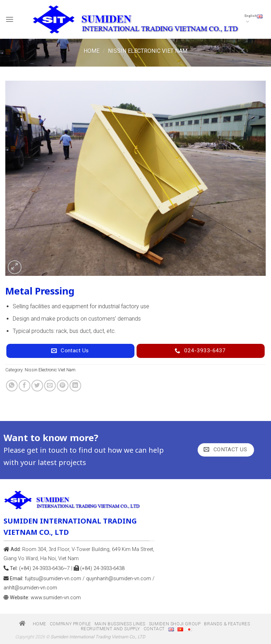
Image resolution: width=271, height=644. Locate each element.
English (254, 19)
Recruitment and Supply (110, 629)
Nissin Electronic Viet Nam (148, 51)
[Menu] (10, 19)
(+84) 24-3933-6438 (99, 568)
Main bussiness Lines (120, 624)
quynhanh (119, 579)
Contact (154, 629)
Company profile (70, 624)
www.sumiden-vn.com (56, 598)
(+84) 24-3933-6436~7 (44, 568)
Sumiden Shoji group (175, 624)
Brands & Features (227, 624)
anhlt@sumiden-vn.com (30, 588)
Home (92, 51)
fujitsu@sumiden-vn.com (53, 579)
